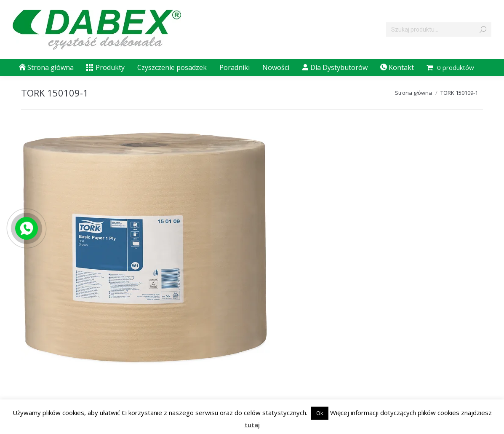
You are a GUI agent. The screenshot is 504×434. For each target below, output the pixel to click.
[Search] (439, 29)
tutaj (252, 425)
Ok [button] (320, 413)
